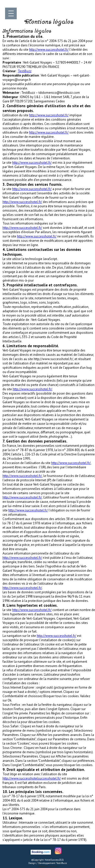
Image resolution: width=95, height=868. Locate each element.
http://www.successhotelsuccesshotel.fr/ (32, 778)
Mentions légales (48, 866)
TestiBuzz (25, 71)
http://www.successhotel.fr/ (49, 50)
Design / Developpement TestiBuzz (48, 863)
